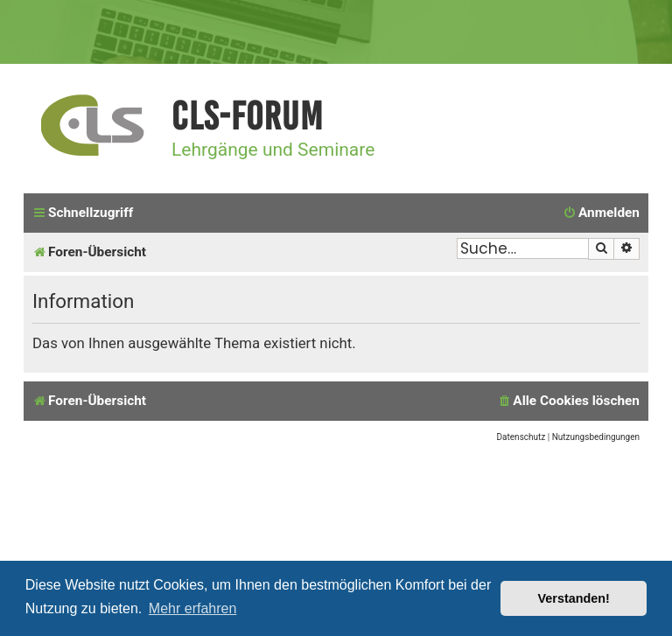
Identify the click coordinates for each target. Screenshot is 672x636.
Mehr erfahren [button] (193, 608)
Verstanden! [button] (574, 598)
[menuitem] (601, 213)
